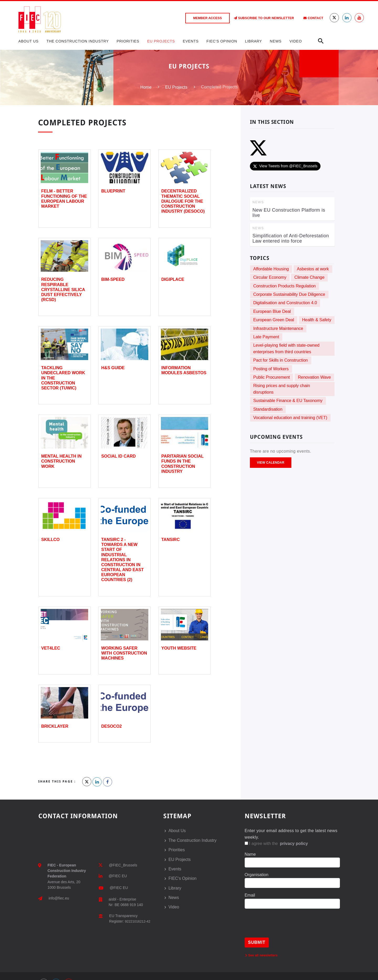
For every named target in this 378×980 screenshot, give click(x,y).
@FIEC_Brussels (123, 865)
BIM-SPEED (113, 279)
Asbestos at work (313, 269)
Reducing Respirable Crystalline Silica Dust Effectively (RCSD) (63, 290)
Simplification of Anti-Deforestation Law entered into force (291, 238)
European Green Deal (274, 320)
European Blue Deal (272, 311)
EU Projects (161, 41)
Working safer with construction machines (124, 653)
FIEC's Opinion (222, 41)
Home (146, 87)
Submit (257, 942)
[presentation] (285, 927)
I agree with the (277, 844)
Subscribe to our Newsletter (264, 18)
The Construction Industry (78, 41)
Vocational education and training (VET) (290, 418)
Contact (313, 18)
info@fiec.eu (59, 898)
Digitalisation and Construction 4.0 (285, 303)
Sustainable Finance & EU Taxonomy (288, 401)
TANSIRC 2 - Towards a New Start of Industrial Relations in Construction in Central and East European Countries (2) (123, 560)
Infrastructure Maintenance (278, 328)
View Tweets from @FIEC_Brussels (285, 166)
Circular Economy (270, 277)
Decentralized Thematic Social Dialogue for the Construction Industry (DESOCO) (183, 201)
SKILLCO (50, 540)
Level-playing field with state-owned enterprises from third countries (287, 348)
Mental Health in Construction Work (61, 461)
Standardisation (268, 409)
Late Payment (266, 337)
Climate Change (309, 277)
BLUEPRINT (113, 191)
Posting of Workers (271, 369)
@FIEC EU (118, 876)
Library (253, 41)
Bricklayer (55, 726)
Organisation (257, 875)
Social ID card (119, 456)
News (276, 41)
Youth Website (179, 648)
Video (296, 41)
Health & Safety (317, 320)
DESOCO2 (112, 726)
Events (191, 41)
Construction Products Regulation (285, 286)
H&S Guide (113, 368)
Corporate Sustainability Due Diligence (289, 294)
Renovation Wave (314, 377)
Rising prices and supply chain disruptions (282, 389)
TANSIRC (171, 540)
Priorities (128, 41)
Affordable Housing (271, 269)
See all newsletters (261, 955)
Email (250, 895)
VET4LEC (51, 648)
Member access (208, 18)
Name (250, 854)
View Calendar (271, 463)
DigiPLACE (173, 279)
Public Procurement (272, 377)
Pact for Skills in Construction (281, 360)
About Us (28, 41)
